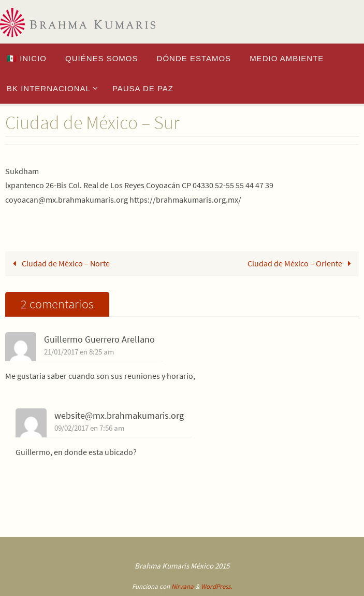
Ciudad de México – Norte (60, 263)
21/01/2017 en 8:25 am (79, 352)
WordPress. (216, 586)
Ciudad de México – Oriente (302, 263)
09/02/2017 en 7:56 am (89, 428)
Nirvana (183, 586)
